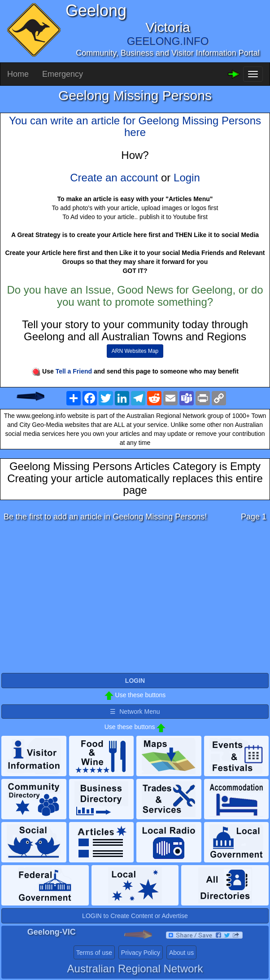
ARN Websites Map (135, 351)
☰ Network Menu (135, 712)
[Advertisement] (135, 600)
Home (18, 74)
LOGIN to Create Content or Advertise (135, 916)
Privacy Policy (141, 953)
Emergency (63, 74)
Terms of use (94, 953)
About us (181, 953)
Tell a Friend (74, 371)
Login (187, 178)
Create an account (114, 178)
